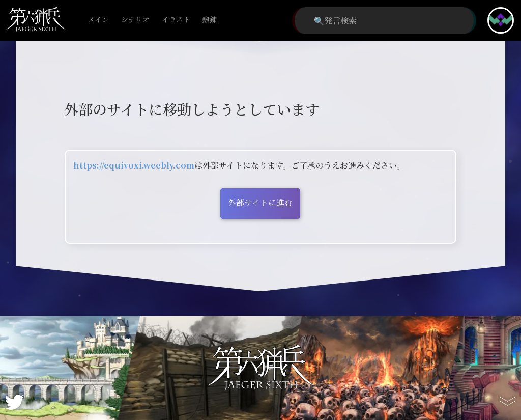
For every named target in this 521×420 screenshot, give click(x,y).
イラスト (176, 20)
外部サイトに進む (260, 202)
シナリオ (135, 20)
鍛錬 (210, 20)
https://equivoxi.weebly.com (134, 165)
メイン (98, 20)
